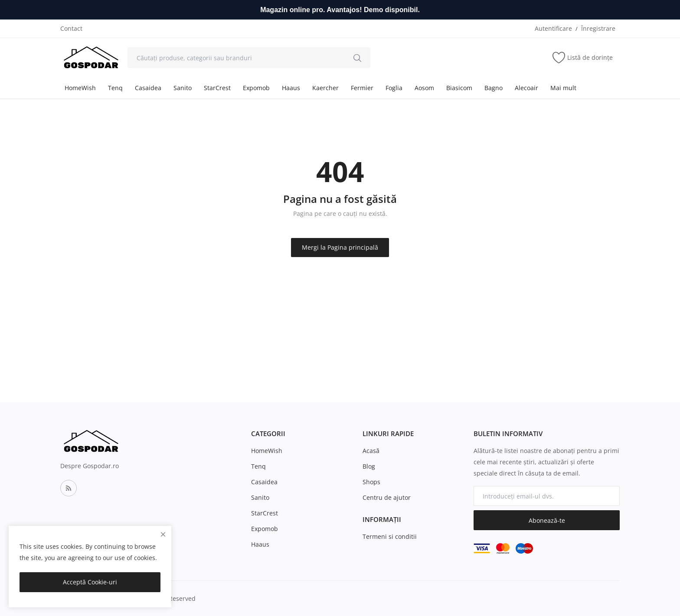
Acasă (371, 451)
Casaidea (148, 88)
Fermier (362, 88)
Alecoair (526, 88)
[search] (357, 58)
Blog (369, 466)
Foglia (394, 88)
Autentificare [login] (553, 28)
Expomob (256, 88)
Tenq (115, 88)
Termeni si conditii (390, 536)
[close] (163, 534)
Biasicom (459, 88)
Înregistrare (598, 28)
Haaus (291, 88)
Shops (371, 482)
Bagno (494, 88)
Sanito (183, 88)
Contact (71, 28)
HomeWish (80, 88)
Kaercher (325, 88)
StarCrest (217, 88)
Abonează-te (547, 520)
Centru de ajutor (387, 497)
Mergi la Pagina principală (340, 247)
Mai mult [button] (563, 88)
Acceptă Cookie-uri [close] (90, 582)
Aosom (424, 88)
